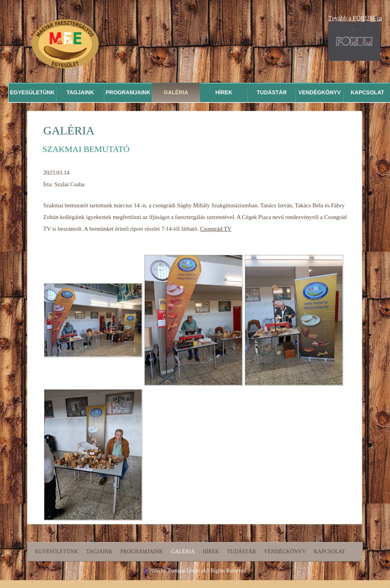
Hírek (224, 92)
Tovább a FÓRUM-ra (355, 18)
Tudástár (272, 92)
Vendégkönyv (320, 92)
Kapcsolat (329, 552)
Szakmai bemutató (86, 149)
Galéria (176, 92)
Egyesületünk (32, 92)
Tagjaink (80, 92)
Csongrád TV (216, 229)
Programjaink (128, 92)
